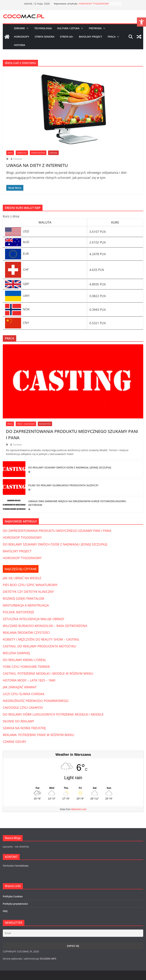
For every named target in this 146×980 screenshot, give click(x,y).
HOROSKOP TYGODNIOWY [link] (94, 4)
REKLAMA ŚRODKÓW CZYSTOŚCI (26, 633)
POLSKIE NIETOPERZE (18, 612)
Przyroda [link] (95, 28)
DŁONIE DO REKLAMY (18, 721)
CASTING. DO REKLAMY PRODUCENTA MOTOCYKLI (40, 646)
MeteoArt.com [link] (79, 809)
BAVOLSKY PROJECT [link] (17, 551)
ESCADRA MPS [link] (48, 959)
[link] (141, 22)
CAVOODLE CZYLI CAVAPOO (23, 708)
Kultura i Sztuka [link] (68, 28)
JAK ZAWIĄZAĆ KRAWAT (20, 687)
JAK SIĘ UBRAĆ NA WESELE (22, 578)
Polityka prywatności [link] (15, 904)
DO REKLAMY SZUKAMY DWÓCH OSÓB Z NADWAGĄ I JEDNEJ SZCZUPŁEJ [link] (70, 467)
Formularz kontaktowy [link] (16, 866)
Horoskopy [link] (22, 37)
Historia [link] (20, 45)
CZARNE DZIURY (14, 742)
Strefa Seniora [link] (45, 37)
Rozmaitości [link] (45, 424)
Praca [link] (112, 37)
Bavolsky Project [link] (91, 37)
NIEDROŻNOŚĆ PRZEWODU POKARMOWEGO (36, 701)
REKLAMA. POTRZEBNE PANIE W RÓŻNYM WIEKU (39, 735)
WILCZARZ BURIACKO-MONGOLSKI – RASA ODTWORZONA (45, 626)
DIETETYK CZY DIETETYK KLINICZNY (28, 592)
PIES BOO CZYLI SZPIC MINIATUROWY (30, 585)
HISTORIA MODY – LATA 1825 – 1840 (29, 680)
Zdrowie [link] (19, 28)
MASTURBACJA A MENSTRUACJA (26, 605)
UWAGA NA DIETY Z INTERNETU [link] (37, 165)
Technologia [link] (43, 28)
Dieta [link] (10, 153)
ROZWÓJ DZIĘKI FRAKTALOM (23, 598)
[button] (27, 28)
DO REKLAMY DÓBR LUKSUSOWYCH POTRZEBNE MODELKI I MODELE (53, 714)
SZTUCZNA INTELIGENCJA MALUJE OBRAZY (34, 619)
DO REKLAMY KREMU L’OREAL (24, 660)
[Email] (73, 933)
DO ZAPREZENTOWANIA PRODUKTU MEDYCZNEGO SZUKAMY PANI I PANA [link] (72, 434)
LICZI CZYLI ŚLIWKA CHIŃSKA (24, 694)
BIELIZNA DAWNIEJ (16, 653)
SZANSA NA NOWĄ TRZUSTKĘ (24, 728)
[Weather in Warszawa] (73, 788)
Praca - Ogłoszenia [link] (26, 424)
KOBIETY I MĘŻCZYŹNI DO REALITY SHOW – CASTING (41, 639)
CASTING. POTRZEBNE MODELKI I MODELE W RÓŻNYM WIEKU (48, 673)
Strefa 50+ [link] (67, 37)
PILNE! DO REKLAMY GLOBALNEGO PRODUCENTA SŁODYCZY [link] (63, 485)
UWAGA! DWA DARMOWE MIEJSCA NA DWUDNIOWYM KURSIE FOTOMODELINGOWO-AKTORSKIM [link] (77, 503)
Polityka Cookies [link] (13, 896)
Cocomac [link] (18, 159)
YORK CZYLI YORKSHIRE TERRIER (26, 667)
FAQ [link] (5, 911)
